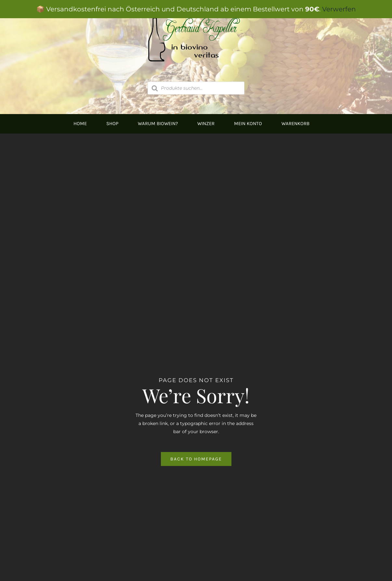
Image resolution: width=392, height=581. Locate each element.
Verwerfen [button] (339, 9)
